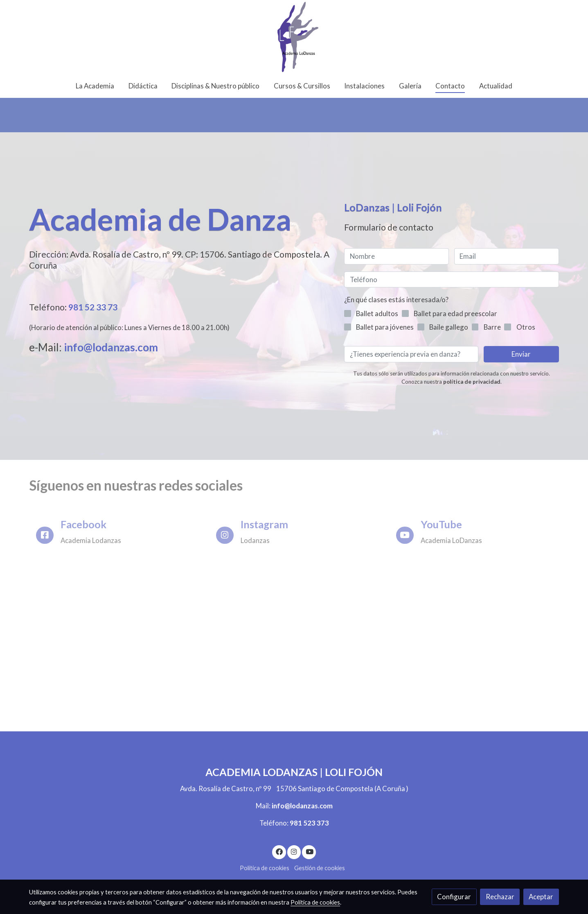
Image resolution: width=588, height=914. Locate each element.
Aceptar (541, 897)
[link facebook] (279, 851)
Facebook (83, 524)
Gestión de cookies (320, 868)
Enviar (521, 354)
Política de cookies (265, 868)
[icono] (45, 535)
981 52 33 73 (93, 307)
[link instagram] (294, 851)
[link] (294, 37)
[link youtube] (309, 851)
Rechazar (500, 897)
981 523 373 (309, 823)
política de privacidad (472, 382)
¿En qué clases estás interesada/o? (396, 300)
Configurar (454, 897)
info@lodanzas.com (112, 347)
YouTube (441, 524)
